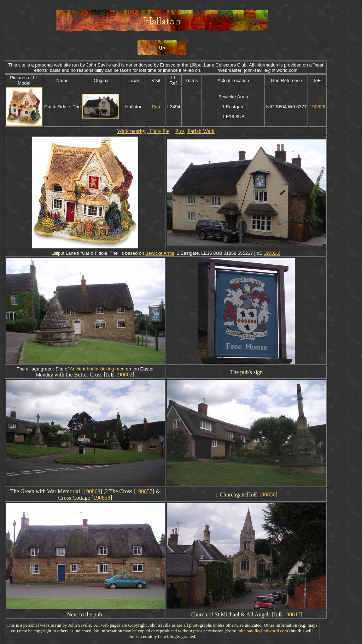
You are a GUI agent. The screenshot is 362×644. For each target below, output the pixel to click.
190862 (124, 375)
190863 (92, 491)
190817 (292, 614)
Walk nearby (131, 131)
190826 (317, 107)
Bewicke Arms (160, 253)
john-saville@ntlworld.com (263, 631)
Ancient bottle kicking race (97, 369)
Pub (156, 107)
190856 (267, 494)
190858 (102, 498)
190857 (144, 491)
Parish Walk (201, 131)
